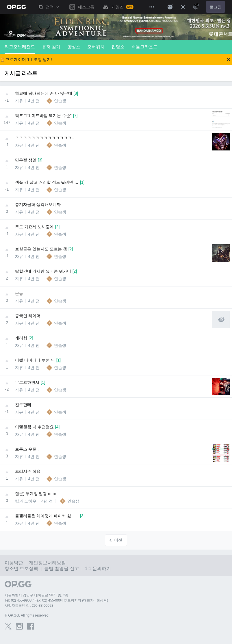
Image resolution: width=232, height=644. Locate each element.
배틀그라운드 (144, 47)
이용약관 (14, 563)
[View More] (152, 7)
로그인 (216, 7)
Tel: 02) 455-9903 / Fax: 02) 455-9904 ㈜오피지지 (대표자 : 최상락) (56, 600)
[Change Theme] (183, 7)
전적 (49, 7)
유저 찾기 (51, 47)
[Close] (229, 59)
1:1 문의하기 (98, 568)
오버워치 (96, 47)
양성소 (74, 47)
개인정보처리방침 (47, 563)
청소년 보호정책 (21, 568)
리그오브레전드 (20, 49)
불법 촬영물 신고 (62, 568)
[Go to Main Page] (16, 7)
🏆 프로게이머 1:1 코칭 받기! (26, 59)
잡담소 (118, 47)
